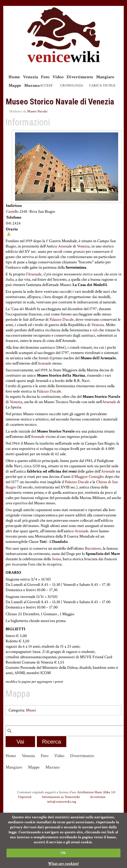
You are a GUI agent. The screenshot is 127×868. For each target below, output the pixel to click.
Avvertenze (98, 797)
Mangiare (105, 77)
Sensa (56, 559)
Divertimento (80, 77)
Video (58, 77)
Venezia (30, 77)
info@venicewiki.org (62, 802)
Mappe (15, 85)
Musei (31, 710)
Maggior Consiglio (89, 477)
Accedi (46, 85)
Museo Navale (37, 111)
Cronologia (72, 85)
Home (14, 77)
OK (63, 853)
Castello (12, 212)
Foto (45, 77)
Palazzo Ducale (62, 320)
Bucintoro (93, 548)
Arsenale (65, 246)
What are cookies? (63, 864)
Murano (32, 85)
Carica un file (102, 85)
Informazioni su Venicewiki (61, 797)
